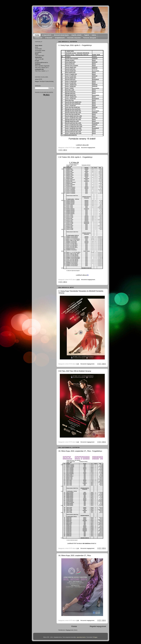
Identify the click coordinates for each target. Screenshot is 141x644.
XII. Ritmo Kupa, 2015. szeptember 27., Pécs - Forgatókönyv (80, 451)
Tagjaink (87, 35)
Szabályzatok (38, 38)
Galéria (94, 35)
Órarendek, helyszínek (74, 38)
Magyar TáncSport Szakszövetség (44, 81)
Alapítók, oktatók (76, 35)
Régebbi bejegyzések (98, 626)
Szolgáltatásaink (60, 38)
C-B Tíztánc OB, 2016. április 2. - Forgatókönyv (75, 157)
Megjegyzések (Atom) (71, 630)
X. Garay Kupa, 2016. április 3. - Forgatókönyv (75, 45)
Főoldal (37, 35)
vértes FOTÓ (38, 79)
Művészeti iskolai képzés (61, 35)
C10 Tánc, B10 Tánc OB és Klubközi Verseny (75, 371)
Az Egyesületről (47, 35)
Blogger (95, 637)
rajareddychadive (81, 637)
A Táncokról (49, 38)
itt (88, 145)
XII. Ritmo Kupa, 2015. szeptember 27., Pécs (75, 556)
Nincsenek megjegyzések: (88, 148)
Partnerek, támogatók (90, 38)
